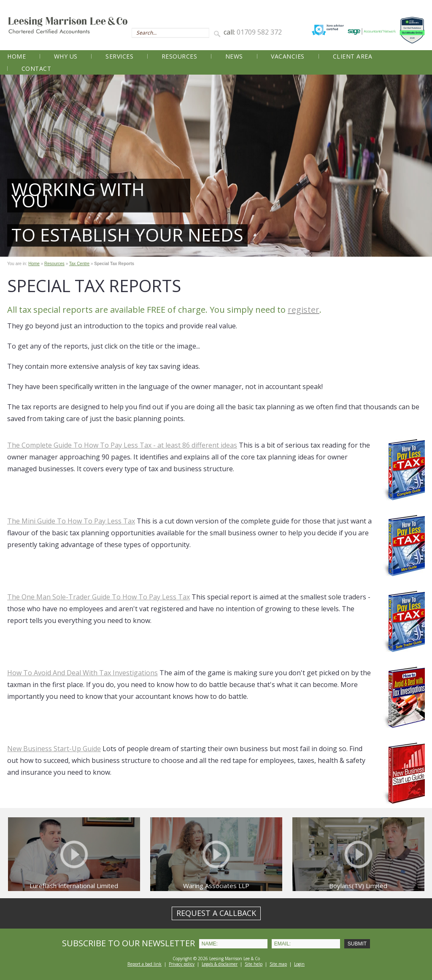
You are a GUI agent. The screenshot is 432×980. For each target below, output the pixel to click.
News (234, 56)
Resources (180, 56)
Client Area (353, 56)
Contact (36, 68)
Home (16, 56)
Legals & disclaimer (220, 964)
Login (299, 964)
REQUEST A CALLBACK (216, 913)
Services (119, 56)
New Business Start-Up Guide (54, 749)
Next (421, 166)
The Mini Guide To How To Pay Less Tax (71, 521)
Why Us (66, 56)
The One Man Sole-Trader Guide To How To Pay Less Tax (99, 597)
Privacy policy (182, 964)
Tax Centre (79, 264)
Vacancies (288, 56)
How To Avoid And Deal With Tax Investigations (82, 673)
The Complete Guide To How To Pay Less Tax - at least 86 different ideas (122, 445)
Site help (254, 964)
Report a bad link (144, 964)
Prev (11, 166)
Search (219, 33)
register (304, 310)
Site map (278, 964)
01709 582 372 (259, 32)
